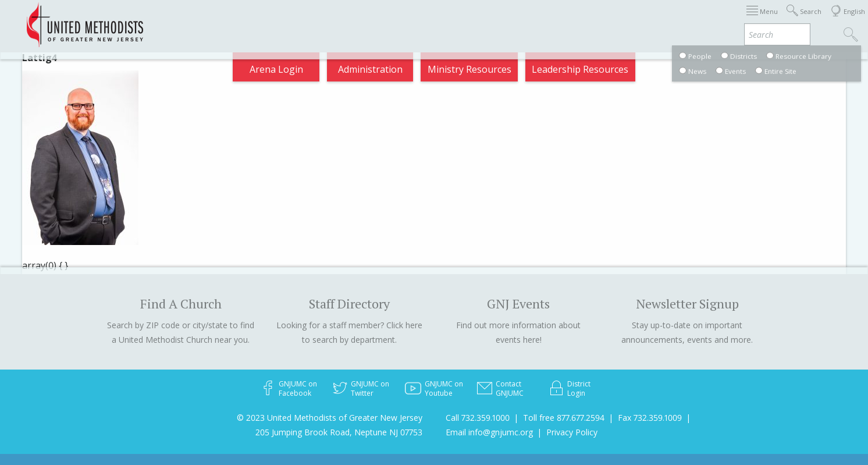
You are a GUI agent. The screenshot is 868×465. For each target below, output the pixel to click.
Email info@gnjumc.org (489, 432)
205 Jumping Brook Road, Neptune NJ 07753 (339, 432)
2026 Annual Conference (258, 20)
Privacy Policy (572, 432)
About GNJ (508, 20)
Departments (628, 20)
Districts (565, 20)
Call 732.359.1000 (478, 418)
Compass (763, 20)
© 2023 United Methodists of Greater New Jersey (330, 418)
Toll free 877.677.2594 (564, 418)
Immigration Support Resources (398, 20)
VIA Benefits (700, 20)
